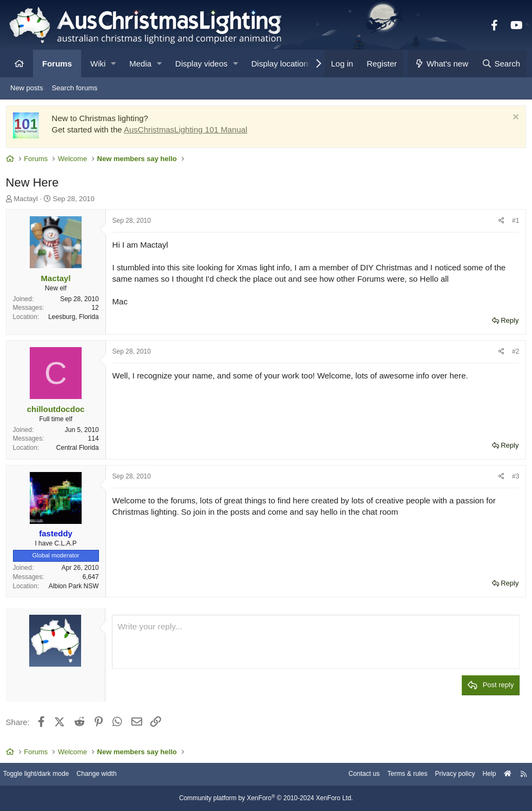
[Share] (499, 224)
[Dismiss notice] (512, 120)
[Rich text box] (316, 644)
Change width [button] (110, 775)
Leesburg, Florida (76, 320)
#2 (513, 354)
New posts (27, 88)
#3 (513, 478)
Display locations (282, 64)
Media (140, 64)
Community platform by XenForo (266, 799)
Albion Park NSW (76, 588)
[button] (113, 64)
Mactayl (28, 201)
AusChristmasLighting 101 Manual (188, 132)
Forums (57, 64)
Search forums (75, 88)
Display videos (201, 64)
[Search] (501, 64)
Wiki (98, 64)
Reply (507, 323)
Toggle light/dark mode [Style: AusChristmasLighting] (46, 775)
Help (481, 775)
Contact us (347, 775)
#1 (513, 223)
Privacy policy (444, 775)
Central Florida (80, 450)
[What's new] (441, 64)
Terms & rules (393, 775)
